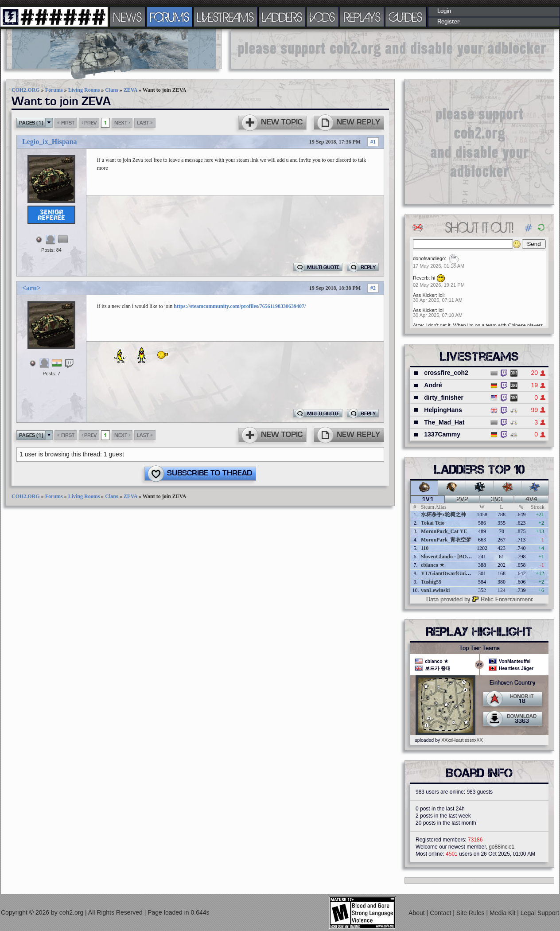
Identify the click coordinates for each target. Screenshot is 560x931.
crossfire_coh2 (446, 373)
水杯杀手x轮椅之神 (443, 514)
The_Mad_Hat (444, 422)
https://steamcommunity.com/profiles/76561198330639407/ (240, 306)
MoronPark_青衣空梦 (446, 540)
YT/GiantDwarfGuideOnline (454, 573)
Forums (54, 90)
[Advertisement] (479, 141)
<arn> (31, 288)
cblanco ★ (433, 565)
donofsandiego (429, 258)
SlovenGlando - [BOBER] (450, 557)
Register (449, 22)
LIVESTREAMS (226, 17)
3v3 (497, 499)
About (417, 913)
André (433, 385)
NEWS (128, 17)
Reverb (421, 278)
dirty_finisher (444, 397)
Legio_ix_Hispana (50, 142)
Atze (418, 325)
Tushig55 (431, 582)
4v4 (531, 499)
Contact (441, 913)
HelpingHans (443, 410)
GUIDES (406, 17)
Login (444, 11)
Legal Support (540, 913)
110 (425, 548)
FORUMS (170, 17)
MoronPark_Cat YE (444, 531)
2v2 (462, 499)
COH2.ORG (26, 90)
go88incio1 (502, 847)
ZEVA (130, 90)
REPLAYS (362, 17)
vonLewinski (435, 590)
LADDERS (282, 17)
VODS (323, 17)
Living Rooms (84, 90)
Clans (111, 90)
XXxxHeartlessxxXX (462, 740)
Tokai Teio (433, 523)
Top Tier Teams (480, 648)
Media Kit (503, 913)
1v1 (428, 499)
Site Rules (471, 913)
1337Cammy (442, 434)
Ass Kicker (424, 295)
